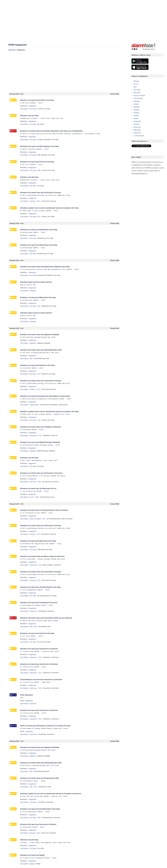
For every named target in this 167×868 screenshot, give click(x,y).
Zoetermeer (137, 133)
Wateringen (137, 130)
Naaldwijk (137, 107)
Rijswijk (136, 118)
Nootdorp (136, 110)
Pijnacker (136, 113)
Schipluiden (137, 121)
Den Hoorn (137, 93)
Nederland (12, 50)
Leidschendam (138, 98)
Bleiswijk (136, 81)
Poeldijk (136, 115)
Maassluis (137, 101)
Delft (135, 87)
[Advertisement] (64, 72)
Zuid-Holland (24, 109)
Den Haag (137, 90)
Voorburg (136, 124)
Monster (136, 104)
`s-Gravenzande (139, 136)
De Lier (136, 84)
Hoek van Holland (139, 95)
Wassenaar (137, 127)
